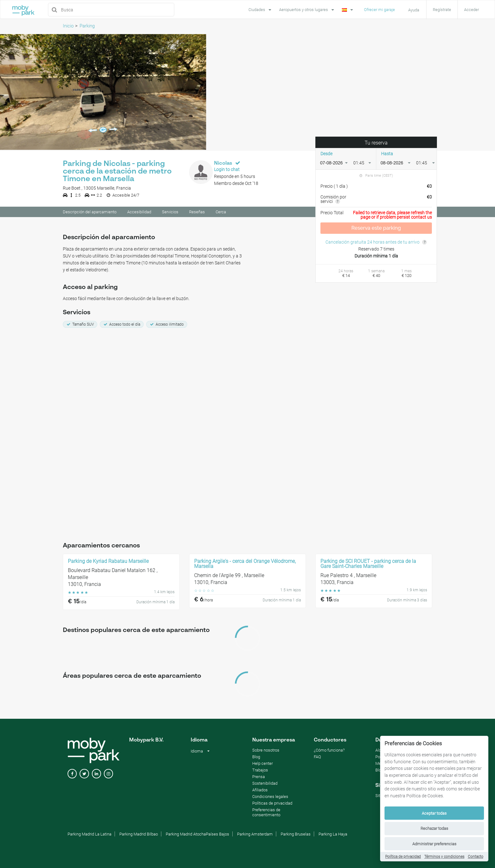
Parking (87, 26)
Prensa (259, 778)
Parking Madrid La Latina (89, 835)
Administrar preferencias (434, 844)
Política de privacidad (403, 857)
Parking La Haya (333, 835)
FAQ (317, 758)
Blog (256, 758)
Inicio (68, 26)
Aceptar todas (434, 813)
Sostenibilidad (265, 784)
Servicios (170, 213)
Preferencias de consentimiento (266, 813)
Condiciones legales (270, 797)
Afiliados (260, 791)
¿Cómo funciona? (329, 751)
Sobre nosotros (266, 751)
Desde (326, 154)
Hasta (387, 154)
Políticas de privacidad (272, 804)
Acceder (471, 10)
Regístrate (442, 10)
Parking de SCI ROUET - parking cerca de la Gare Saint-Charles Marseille (368, 565)
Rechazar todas (434, 828)
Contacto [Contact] (476, 857)
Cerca (221, 213)
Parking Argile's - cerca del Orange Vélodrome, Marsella (245, 565)
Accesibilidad (139, 213)
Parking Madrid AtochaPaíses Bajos (197, 835)
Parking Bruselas (296, 835)
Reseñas (197, 213)
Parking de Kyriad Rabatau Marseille (108, 562)
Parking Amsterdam (255, 835)
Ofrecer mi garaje (379, 10)
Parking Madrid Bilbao (139, 835)
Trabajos (260, 771)
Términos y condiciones (444, 857)
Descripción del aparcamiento (90, 213)
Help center (262, 764)
